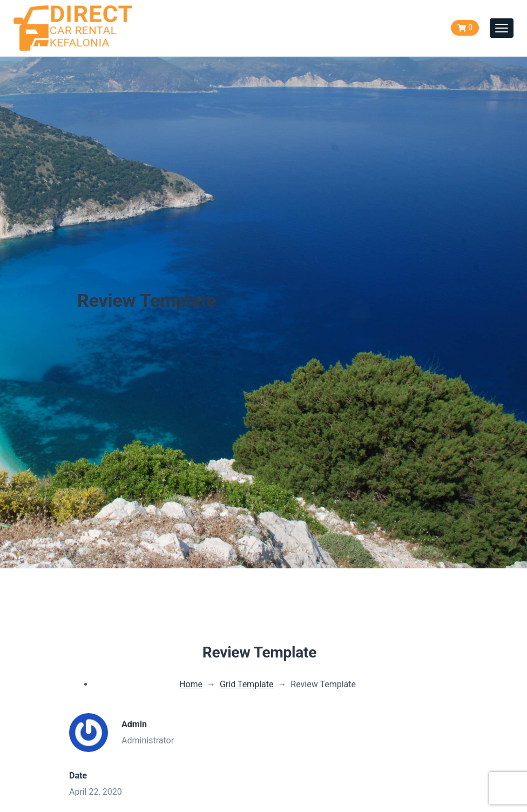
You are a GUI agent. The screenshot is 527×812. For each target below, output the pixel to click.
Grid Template (246, 684)
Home (191, 684)
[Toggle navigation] (502, 28)
